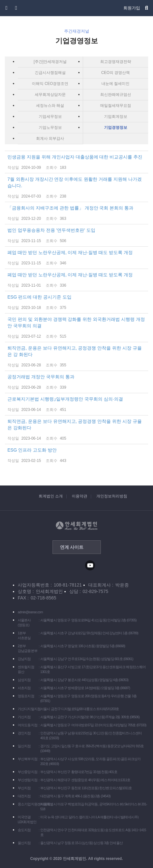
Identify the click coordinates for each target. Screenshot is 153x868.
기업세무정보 (50, 117)
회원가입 (132, 8)
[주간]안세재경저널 (50, 62)
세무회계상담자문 (50, 95)
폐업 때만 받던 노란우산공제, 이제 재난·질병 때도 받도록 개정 (76, 258)
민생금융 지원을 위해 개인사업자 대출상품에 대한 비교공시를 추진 (76, 162)
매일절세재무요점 (116, 106)
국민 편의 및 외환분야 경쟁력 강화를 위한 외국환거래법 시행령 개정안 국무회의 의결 (76, 328)
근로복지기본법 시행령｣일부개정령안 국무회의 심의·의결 (76, 404)
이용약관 (80, 496)
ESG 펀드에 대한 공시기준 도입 (76, 302)
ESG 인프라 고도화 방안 (76, 455)
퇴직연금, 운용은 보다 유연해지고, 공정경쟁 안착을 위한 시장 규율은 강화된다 (76, 430)
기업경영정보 (116, 128)
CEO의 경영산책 (115, 73)
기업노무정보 (50, 128)
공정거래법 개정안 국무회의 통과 (76, 382)
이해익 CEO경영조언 (50, 84)
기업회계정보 (116, 117)
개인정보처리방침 (112, 496)
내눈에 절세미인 (115, 84)
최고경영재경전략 (116, 62)
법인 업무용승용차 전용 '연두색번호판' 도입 (76, 236)
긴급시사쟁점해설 (50, 73)
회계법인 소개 (51, 496)
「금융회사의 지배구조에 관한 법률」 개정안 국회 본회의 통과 (76, 213)
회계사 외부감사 (50, 138)
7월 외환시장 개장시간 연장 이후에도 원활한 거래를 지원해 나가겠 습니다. (76, 188)
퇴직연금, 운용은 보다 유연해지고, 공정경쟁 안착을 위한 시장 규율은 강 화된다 (76, 357)
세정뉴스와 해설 (50, 106)
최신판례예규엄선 (116, 95)
